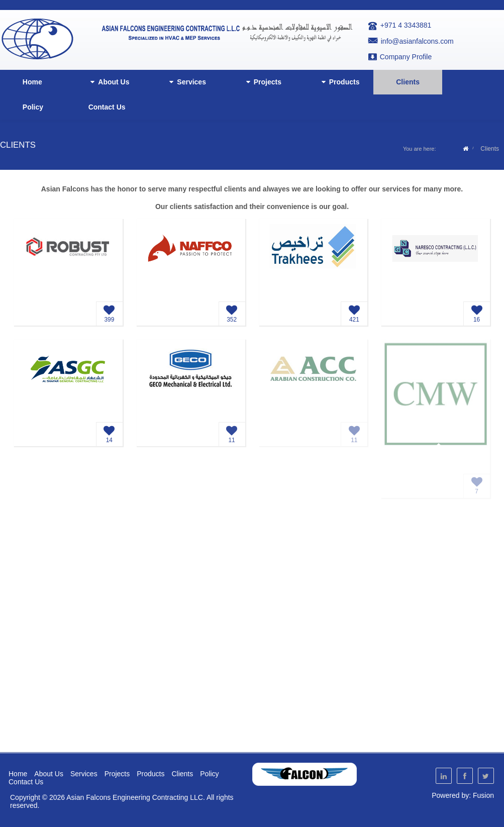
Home (32, 82)
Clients (408, 82)
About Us (108, 82)
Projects (262, 82)
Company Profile (406, 57)
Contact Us (107, 107)
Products (339, 82)
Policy (33, 107)
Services (186, 82)
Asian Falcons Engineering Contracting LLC (135, 797)
